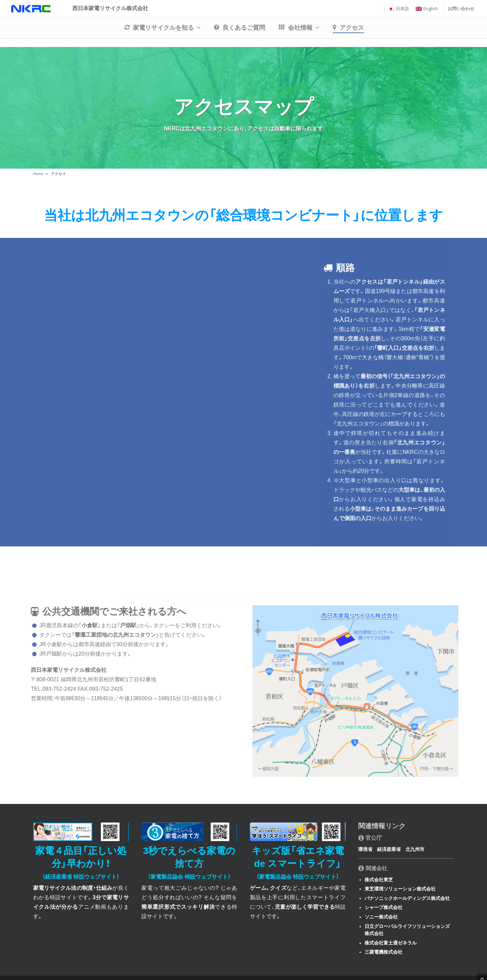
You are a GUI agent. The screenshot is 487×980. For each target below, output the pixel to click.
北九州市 (415, 849)
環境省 (365, 849)
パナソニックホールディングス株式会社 (407, 898)
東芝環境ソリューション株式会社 (400, 889)
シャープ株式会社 (384, 907)
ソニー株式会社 (381, 917)
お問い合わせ (461, 13)
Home (38, 174)
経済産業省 (389, 849)
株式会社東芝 (379, 880)
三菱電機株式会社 (384, 952)
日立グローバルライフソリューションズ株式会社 (407, 930)
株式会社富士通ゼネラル (391, 943)
